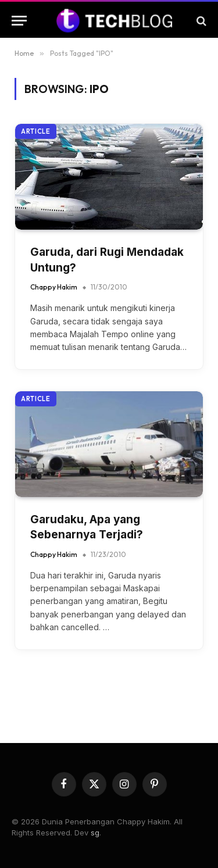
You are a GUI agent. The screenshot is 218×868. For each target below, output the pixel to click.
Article (36, 131)
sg (95, 833)
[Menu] (19, 21)
